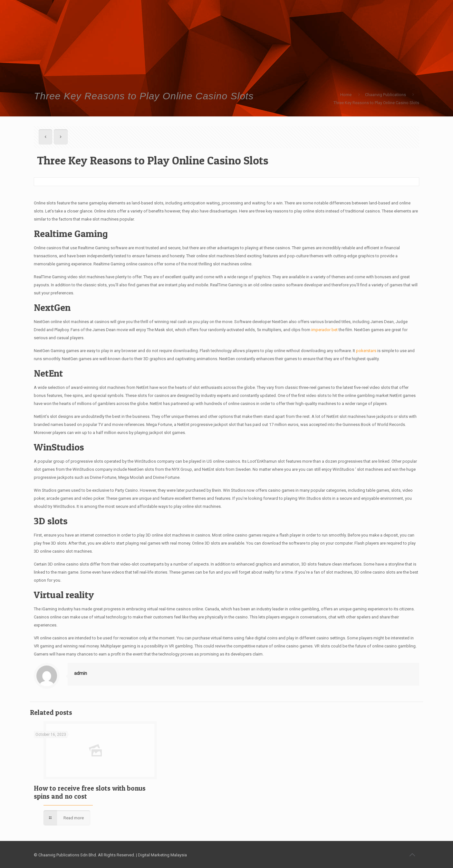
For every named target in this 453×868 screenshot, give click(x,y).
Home (346, 95)
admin (81, 673)
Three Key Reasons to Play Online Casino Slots (376, 103)
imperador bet (324, 330)
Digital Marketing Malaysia (162, 855)
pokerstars (366, 351)
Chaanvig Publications (386, 95)
